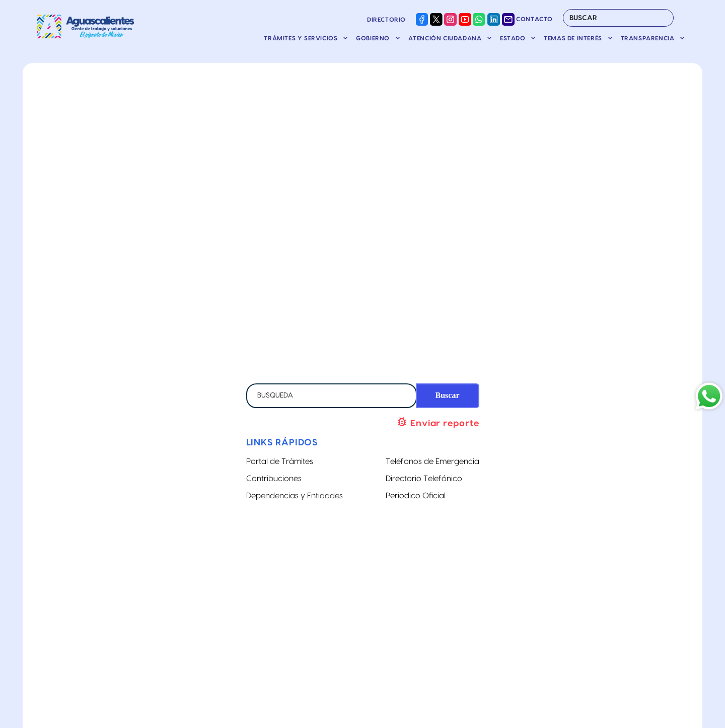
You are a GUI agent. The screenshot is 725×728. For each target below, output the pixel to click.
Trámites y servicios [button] (302, 38)
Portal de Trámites (280, 461)
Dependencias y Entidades (295, 496)
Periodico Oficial (416, 496)
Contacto (527, 19)
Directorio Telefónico (424, 479)
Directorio (386, 20)
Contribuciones (274, 479)
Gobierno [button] (374, 38)
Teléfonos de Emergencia (432, 461)
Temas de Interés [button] (574, 38)
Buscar (448, 395)
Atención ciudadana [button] (446, 38)
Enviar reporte (438, 422)
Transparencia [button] (648, 38)
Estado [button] (514, 38)
